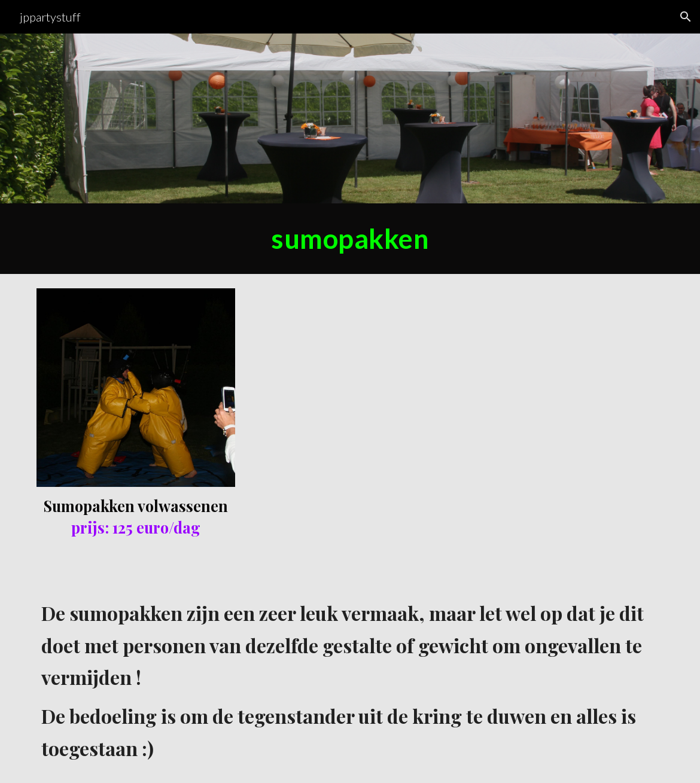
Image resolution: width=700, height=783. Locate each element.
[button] (686, 17)
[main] (350, 239)
